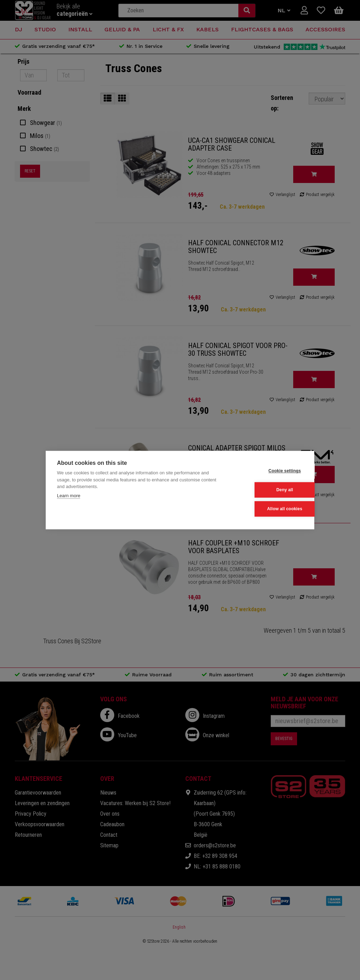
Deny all (269, 490)
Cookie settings (268, 472)
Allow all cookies (268, 509)
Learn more (69, 496)
